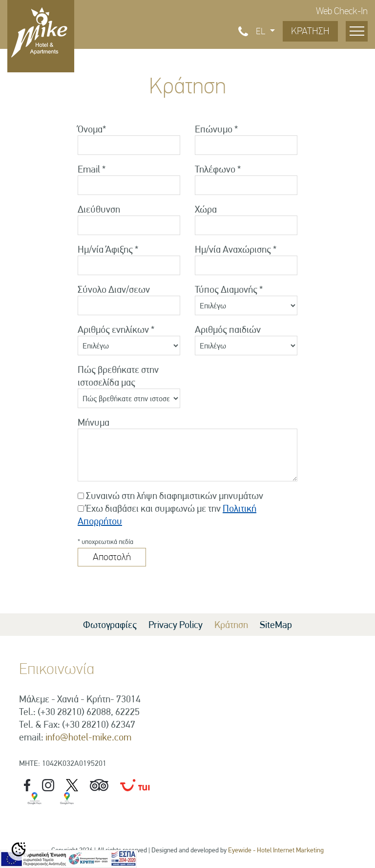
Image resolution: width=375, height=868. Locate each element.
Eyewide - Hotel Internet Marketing (276, 850)
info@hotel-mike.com (88, 737)
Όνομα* (92, 129)
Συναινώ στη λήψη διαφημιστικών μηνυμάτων (175, 496)
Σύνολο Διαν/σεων (114, 289)
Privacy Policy (176, 625)
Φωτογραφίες (110, 625)
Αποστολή (112, 557)
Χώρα (206, 209)
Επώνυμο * (216, 129)
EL (262, 31)
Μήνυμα (94, 422)
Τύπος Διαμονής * (229, 289)
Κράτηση (231, 625)
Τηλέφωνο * (218, 169)
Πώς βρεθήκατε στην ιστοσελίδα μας (118, 376)
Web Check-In (342, 11)
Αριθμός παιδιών (228, 329)
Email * (92, 169)
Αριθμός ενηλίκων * (116, 329)
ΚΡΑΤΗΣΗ (310, 31)
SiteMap (276, 625)
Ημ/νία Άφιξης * (108, 249)
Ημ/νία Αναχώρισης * (236, 249)
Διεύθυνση (99, 209)
